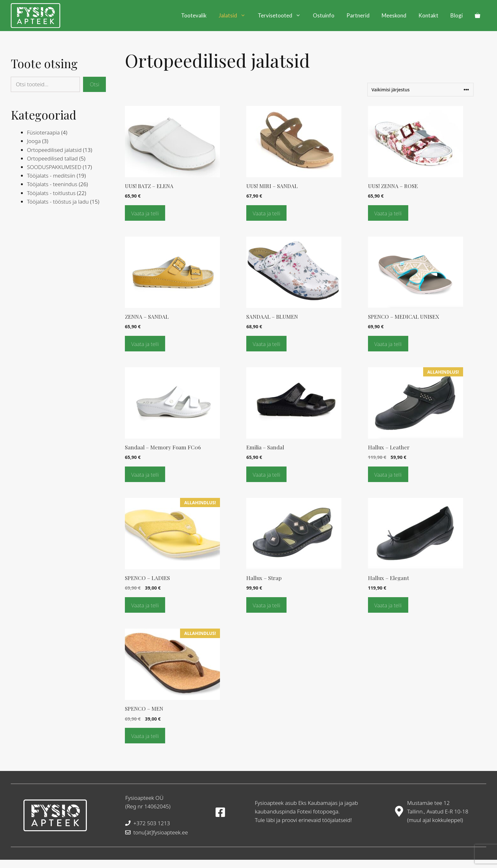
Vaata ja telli (145, 213)
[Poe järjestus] (420, 90)
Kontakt (428, 15)
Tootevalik (194, 15)
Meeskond (394, 15)
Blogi (457, 15)
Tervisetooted (282, 16)
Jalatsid (235, 16)
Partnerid (358, 15)
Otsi (94, 84)
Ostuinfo (324, 15)
